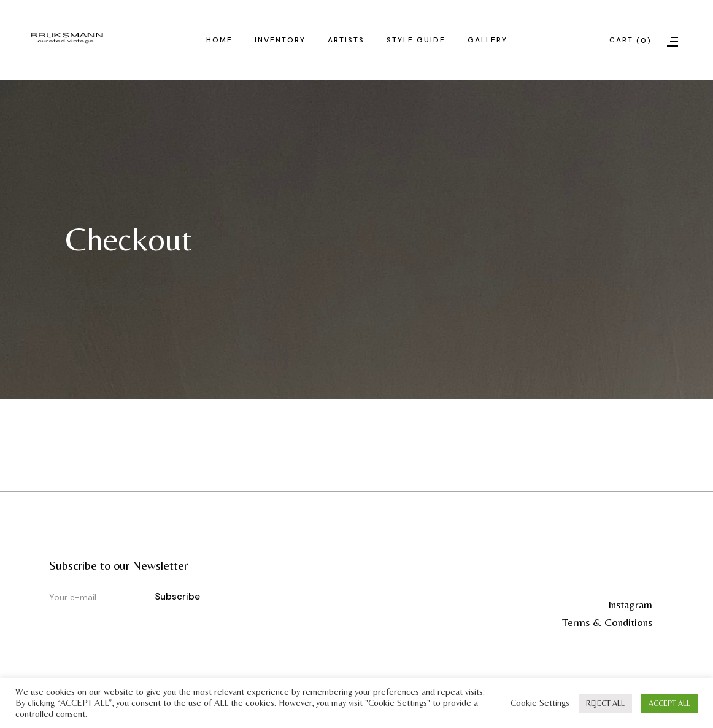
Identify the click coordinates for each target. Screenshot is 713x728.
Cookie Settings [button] (540, 703)
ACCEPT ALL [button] (669, 703)
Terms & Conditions (607, 622)
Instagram (630, 604)
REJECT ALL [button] (605, 703)
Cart (630, 41)
